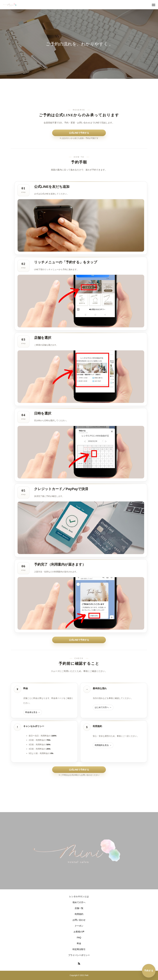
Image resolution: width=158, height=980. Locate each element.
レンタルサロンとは (79, 896)
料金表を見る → (33, 712)
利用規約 (79, 914)
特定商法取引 (79, 949)
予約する (149, 971)
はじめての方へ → (103, 707)
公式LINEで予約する (79, 133)
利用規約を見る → (103, 745)
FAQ (79, 938)
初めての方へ (79, 902)
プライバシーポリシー (79, 955)
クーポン (79, 926)
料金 (79, 943)
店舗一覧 (79, 908)
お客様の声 (79, 932)
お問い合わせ (79, 920)
